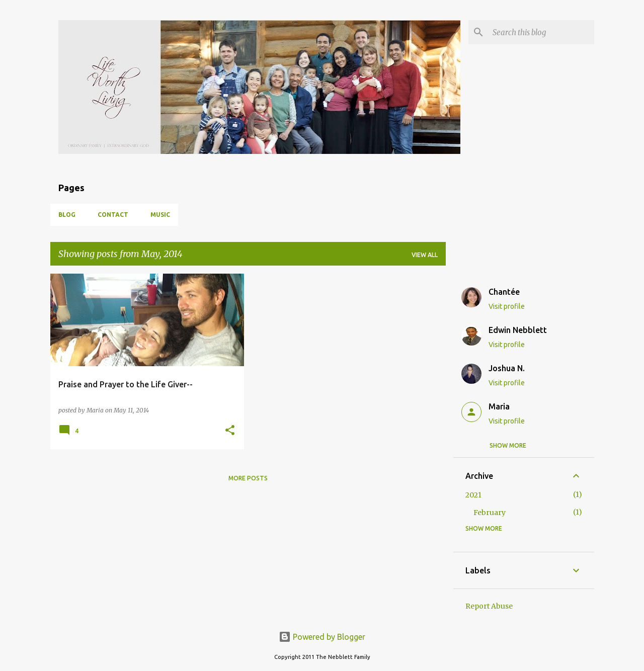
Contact (113, 215)
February (490, 513)
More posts (248, 478)
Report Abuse (489, 606)
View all (425, 255)
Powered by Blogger (322, 637)
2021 (473, 495)
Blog (67, 215)
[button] (230, 431)
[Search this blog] (541, 32)
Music (160, 215)
